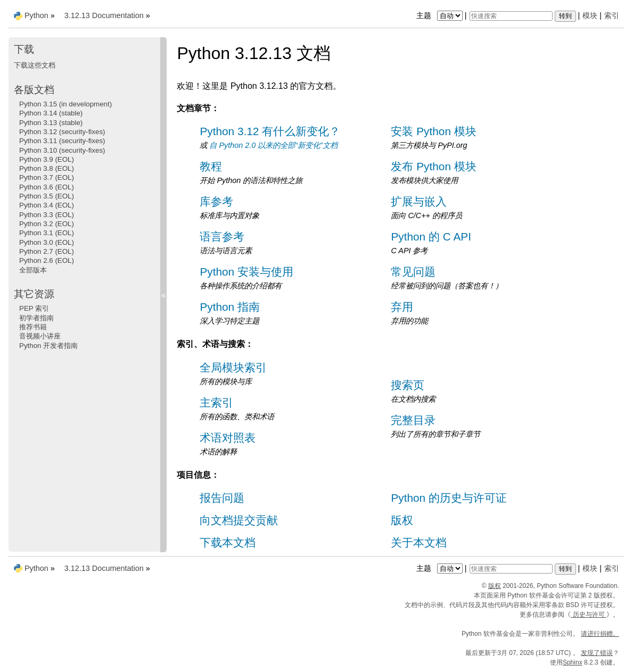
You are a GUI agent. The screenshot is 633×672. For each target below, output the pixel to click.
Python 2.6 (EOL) (47, 260)
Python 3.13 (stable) (51, 123)
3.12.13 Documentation (104, 15)
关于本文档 (419, 542)
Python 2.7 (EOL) (47, 251)
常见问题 (413, 272)
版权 (402, 520)
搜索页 (408, 385)
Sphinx (573, 662)
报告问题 (222, 498)
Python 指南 (230, 307)
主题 (441, 15)
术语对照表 (228, 438)
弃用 (402, 307)
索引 (612, 15)
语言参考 (222, 237)
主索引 (216, 403)
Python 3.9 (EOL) (47, 159)
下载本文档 (228, 542)
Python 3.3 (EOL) (47, 215)
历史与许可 (589, 615)
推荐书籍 (33, 327)
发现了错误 (597, 653)
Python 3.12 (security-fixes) (62, 132)
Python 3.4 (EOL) (47, 205)
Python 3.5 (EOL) (47, 196)
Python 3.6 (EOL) (47, 187)
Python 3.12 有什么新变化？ (270, 131)
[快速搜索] (511, 16)
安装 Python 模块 (433, 131)
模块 (590, 15)
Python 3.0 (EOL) (47, 242)
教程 (211, 166)
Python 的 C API (431, 237)
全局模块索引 (233, 367)
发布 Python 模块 (433, 166)
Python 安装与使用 (246, 272)
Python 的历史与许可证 (449, 498)
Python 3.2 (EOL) (47, 224)
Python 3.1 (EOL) (47, 233)
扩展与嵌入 (419, 201)
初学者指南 (36, 318)
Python (36, 15)
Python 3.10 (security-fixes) (62, 150)
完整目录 (413, 420)
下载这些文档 (35, 65)
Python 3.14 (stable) (51, 113)
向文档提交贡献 (239, 520)
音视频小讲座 (40, 336)
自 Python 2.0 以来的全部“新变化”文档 (273, 145)
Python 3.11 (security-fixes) (62, 141)
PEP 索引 (34, 308)
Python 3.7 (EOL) (47, 177)
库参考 (216, 201)
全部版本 (33, 270)
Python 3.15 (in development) (65, 104)
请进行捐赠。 (600, 634)
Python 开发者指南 (48, 346)
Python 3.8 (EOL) (47, 168)
